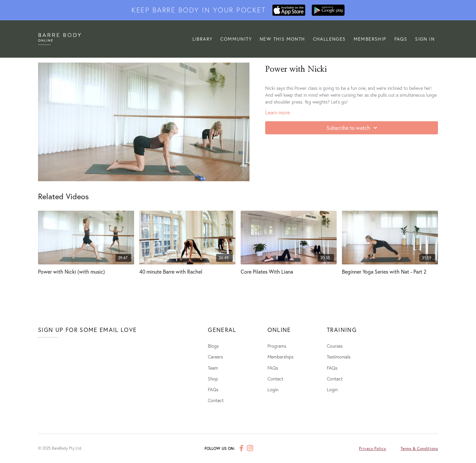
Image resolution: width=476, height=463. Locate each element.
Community (238, 39)
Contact (216, 400)
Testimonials (339, 357)
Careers (215, 357)
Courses (335, 346)
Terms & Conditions (419, 448)
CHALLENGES (330, 39)
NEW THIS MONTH (284, 39)
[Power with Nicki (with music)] (86, 271)
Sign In (425, 39)
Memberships (280, 357)
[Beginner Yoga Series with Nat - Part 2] (390, 271)
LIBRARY (205, 39)
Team (213, 368)
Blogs (213, 346)
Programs (277, 346)
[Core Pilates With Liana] (289, 271)
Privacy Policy (373, 448)
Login (273, 389)
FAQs (401, 39)
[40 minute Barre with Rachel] (187, 271)
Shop (213, 379)
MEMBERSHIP (371, 39)
